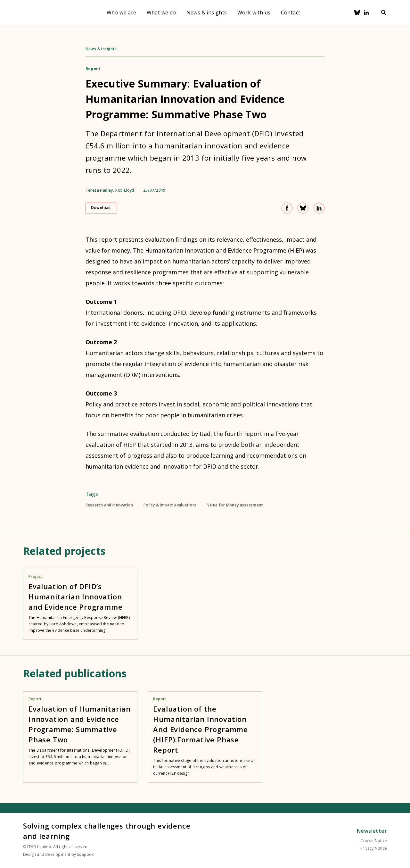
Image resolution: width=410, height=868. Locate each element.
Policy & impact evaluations (170, 505)
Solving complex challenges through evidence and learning (107, 831)
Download (101, 208)
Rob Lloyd (125, 190)
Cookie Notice (374, 841)
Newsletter (372, 831)
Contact (291, 13)
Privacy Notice (374, 848)
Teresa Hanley (99, 190)
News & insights (207, 13)
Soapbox (85, 854)
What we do (161, 13)
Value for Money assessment (235, 505)
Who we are (122, 13)
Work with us (254, 13)
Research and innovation (109, 505)
